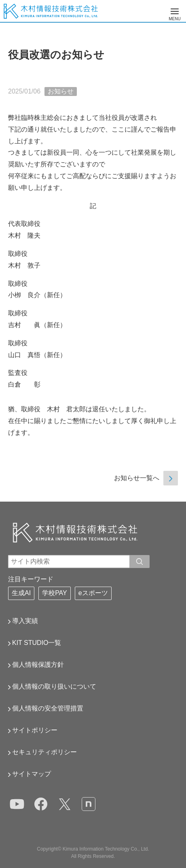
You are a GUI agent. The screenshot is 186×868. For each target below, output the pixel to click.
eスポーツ (93, 593)
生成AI (21, 593)
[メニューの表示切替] (175, 11)
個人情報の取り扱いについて (54, 686)
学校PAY (55, 593)
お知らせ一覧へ (137, 478)
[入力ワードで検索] (139, 562)
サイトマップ (32, 774)
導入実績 (25, 621)
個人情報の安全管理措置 (48, 708)
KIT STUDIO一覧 (37, 643)
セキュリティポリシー (44, 752)
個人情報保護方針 (38, 665)
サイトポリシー (35, 730)
